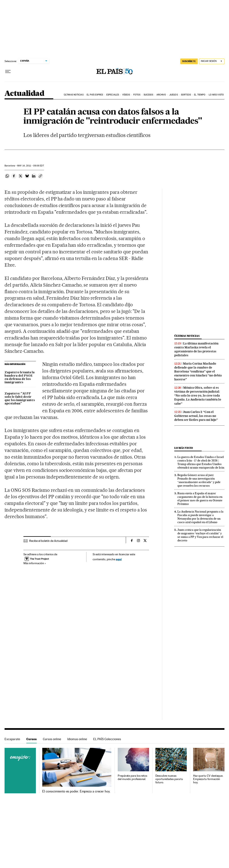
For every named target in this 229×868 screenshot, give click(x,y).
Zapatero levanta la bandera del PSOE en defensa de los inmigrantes (20, 377)
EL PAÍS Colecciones (107, 739)
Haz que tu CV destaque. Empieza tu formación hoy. (208, 779)
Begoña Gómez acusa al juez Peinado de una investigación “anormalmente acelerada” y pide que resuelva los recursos (199, 480)
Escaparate (12, 739)
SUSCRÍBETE (189, 61)
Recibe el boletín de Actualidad (48, 541)
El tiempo (200, 95)
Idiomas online (77, 739)
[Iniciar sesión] (212, 61)
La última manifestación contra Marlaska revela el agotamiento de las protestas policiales (196, 349)
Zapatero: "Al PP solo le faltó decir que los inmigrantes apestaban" (20, 399)
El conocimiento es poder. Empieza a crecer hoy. (76, 791)
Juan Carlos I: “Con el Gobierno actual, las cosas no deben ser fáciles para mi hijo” (196, 416)
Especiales (113, 95)
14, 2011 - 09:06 (30, 166)
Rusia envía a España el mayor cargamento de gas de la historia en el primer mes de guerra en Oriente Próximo (200, 499)
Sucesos (148, 95)
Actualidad (24, 94)
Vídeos (126, 95)
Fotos (137, 95)
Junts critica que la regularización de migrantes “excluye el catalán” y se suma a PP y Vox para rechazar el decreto (200, 535)
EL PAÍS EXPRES (95, 95)
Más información (35, 563)
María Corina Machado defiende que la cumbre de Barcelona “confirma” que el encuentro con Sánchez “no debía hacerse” (198, 371)
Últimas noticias (74, 95)
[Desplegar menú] (8, 72)
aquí (119, 559)
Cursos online (52, 739)
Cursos (32, 739)
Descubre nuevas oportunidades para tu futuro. (169, 779)
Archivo (161, 95)
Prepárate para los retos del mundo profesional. (132, 777)
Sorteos (186, 95)
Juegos (174, 95)
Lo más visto (216, 95)
